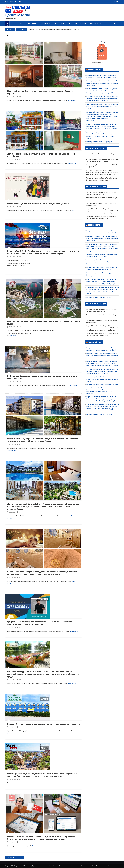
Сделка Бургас (59, 24)
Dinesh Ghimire (43, 866)
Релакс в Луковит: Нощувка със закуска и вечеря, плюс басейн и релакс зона (43, 724)
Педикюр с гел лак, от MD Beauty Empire (99, 142)
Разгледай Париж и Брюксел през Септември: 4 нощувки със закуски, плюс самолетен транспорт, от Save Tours (102, 83)
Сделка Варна (45, 24)
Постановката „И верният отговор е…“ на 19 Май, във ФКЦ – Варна (38, 204)
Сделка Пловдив (31, 24)
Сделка (83, 24)
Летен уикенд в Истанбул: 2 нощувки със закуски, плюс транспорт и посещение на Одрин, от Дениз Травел (102, 106)
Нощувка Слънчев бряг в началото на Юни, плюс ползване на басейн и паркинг (54, 30)
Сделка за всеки (17, 15)
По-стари (11, 858)
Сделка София (16, 24)
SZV (20, 97)
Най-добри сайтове (98, 24)
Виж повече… (72, 100)
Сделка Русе (72, 24)
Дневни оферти (95, 70)
